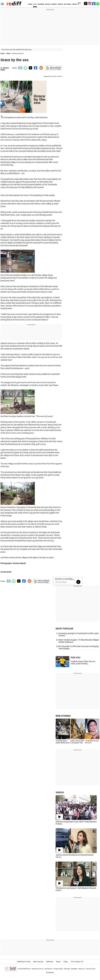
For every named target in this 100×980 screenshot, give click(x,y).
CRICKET (54, 4)
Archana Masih (5, 69)
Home (3, 53)
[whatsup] (98, 3)
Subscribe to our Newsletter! (64, 579)
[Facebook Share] (35, 68)
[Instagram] (90, 3)
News (8, 53)
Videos (66, 962)
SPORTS (60, 4)
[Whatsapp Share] (25, 68)
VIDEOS (60, 792)
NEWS (35, 4)
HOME (30, 4)
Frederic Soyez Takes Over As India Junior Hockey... (83, 662)
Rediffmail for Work (24, 962)
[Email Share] (20, 68)
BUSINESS (41, 4)
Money (58, 962)
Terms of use (91, 969)
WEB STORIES (63, 716)
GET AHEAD (68, 4)
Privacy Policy (58, 969)
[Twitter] (86, 3)
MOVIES (48, 4)
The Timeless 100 (77, 962)
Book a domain (38, 962)
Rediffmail (50, 962)
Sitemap (67, 969)
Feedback (74, 969)
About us (82, 969)
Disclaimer (48, 969)
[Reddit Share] (41, 68)
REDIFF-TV (76, 4)
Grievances (50, 973)
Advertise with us (38, 969)
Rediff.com (27, 969)
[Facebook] (94, 3)
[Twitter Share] (30, 68)
